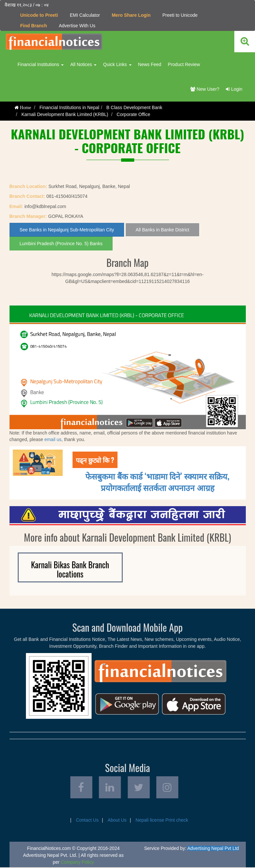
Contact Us (87, 821)
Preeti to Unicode (180, 15)
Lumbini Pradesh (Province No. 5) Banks (61, 244)
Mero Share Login (131, 15)
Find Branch (34, 26)
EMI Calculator (85, 15)
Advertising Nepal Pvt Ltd (213, 849)
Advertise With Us (77, 26)
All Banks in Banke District (162, 230)
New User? (205, 89)
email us (53, 439)
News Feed (150, 64)
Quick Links (117, 64)
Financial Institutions (41, 64)
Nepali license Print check (162, 821)
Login (234, 89)
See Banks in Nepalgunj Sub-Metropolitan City (67, 230)
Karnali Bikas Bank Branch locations (70, 569)
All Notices (83, 64)
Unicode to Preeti (39, 15)
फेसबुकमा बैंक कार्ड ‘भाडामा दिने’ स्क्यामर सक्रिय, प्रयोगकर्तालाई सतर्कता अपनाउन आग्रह (157, 481)
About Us (117, 821)
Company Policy (77, 863)
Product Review (184, 64)
